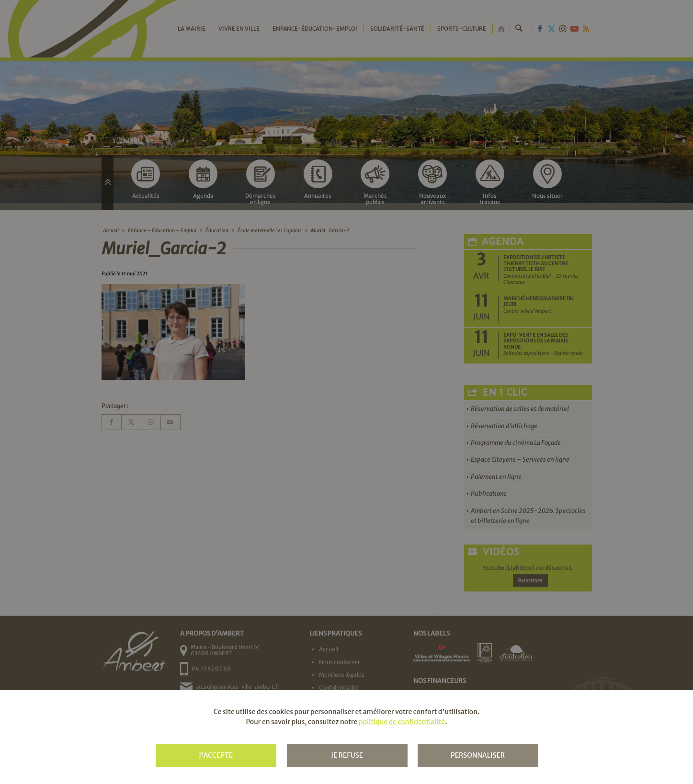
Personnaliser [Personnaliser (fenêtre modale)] (478, 755)
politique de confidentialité (402, 722)
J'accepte (216, 755)
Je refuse (347, 755)
